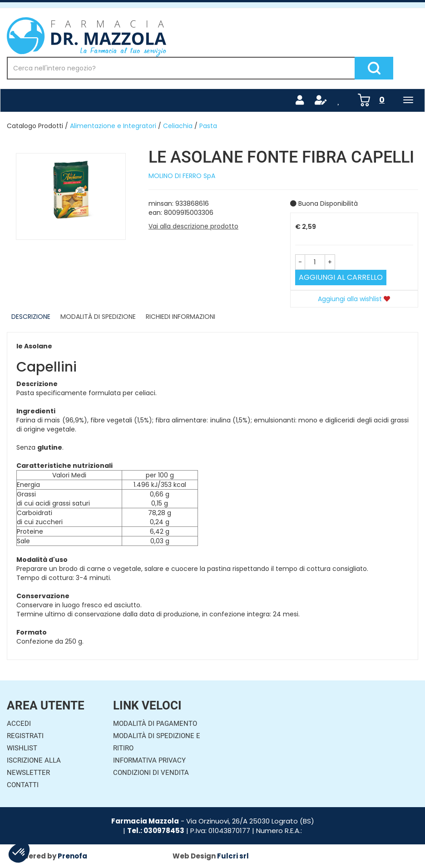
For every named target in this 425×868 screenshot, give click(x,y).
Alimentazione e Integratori (113, 126)
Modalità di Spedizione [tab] (98, 317)
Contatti (23, 785)
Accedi (19, 724)
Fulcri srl (233, 856)
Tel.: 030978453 (156, 831)
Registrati (25, 736)
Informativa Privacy (149, 760)
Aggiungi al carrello (341, 277)
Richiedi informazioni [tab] (180, 317)
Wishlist (22, 748)
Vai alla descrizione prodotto (193, 226)
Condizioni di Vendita (151, 773)
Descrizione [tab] (31, 317)
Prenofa (72, 856)
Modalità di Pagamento (155, 724)
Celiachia (178, 126)
